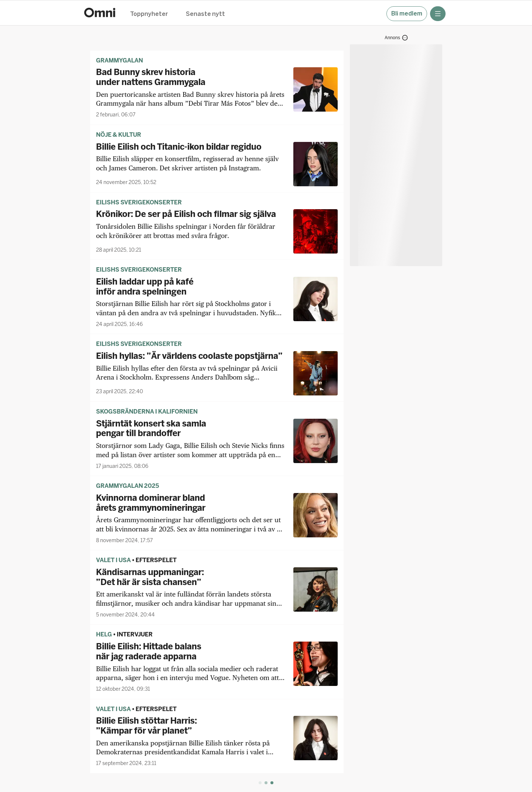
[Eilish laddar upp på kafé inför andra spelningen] (217, 302)
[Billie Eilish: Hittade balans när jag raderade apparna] (217, 667)
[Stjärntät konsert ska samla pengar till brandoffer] (217, 444)
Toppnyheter (149, 14)
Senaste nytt (205, 14)
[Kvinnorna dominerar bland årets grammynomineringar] (217, 519)
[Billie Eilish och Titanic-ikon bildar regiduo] (217, 164)
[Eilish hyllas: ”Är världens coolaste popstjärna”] (217, 373)
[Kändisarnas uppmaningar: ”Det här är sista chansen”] (217, 593)
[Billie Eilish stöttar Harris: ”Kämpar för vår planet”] (217, 741)
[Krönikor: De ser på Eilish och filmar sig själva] (217, 231)
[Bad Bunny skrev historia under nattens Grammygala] (217, 93)
